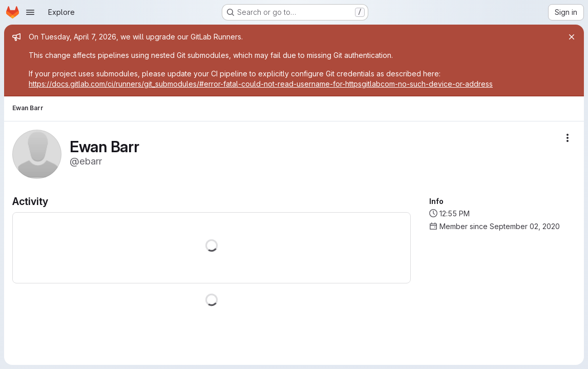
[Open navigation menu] (30, 12)
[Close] (572, 37)
